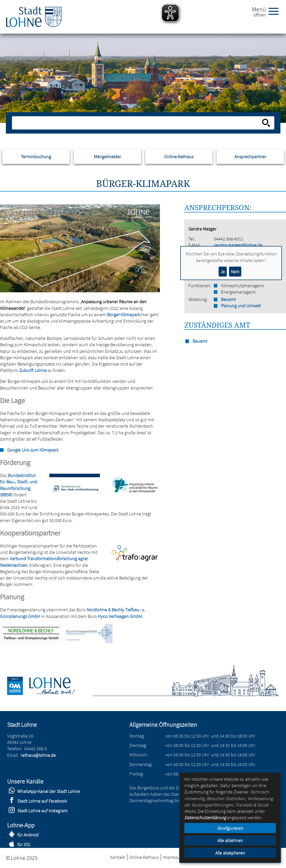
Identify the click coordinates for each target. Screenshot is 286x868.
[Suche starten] (266, 123)
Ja (223, 272)
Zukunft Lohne (33, 370)
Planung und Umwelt (241, 306)
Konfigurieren (230, 828)
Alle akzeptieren (230, 853)
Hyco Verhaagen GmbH (120, 616)
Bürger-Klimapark (124, 315)
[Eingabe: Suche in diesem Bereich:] (138, 123)
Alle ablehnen (230, 840)
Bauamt (228, 299)
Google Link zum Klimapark (33, 450)
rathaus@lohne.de (38, 755)
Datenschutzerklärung (205, 818)
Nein (235, 272)
